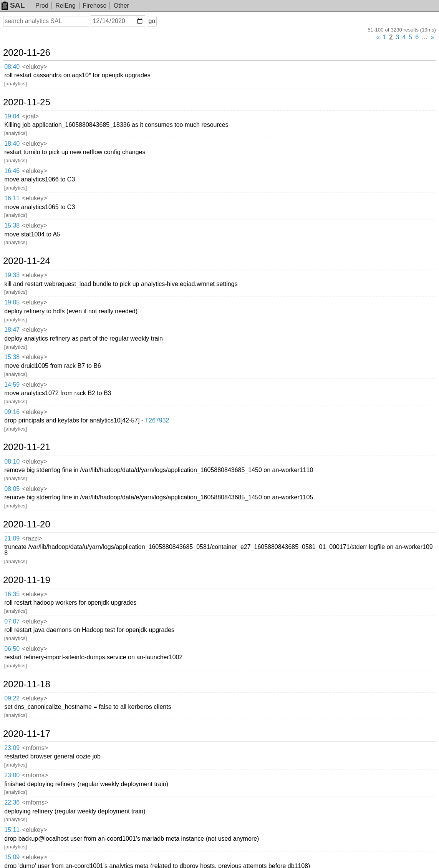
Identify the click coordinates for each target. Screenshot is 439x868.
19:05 (12, 302)
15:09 (12, 857)
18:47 (12, 330)
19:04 (12, 116)
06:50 (12, 649)
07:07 (12, 621)
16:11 (12, 198)
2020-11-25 (27, 102)
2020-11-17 (27, 734)
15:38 (12, 225)
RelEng (65, 6)
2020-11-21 (27, 447)
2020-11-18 (27, 684)
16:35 (12, 594)
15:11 (12, 830)
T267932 (157, 420)
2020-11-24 (27, 261)
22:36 (12, 802)
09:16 (12, 412)
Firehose (94, 6)
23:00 (12, 775)
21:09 (12, 538)
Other (121, 6)
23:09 (12, 748)
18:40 (12, 144)
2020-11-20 (27, 524)
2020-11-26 (27, 53)
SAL (13, 5)
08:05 (12, 489)
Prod (42, 6)
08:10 (12, 461)
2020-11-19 (27, 580)
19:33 (12, 275)
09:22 (12, 698)
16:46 (12, 171)
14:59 (12, 385)
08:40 (12, 67)
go (152, 21)
